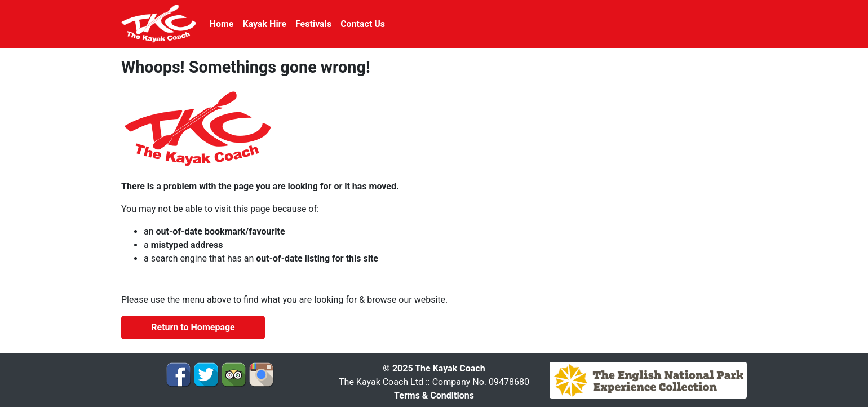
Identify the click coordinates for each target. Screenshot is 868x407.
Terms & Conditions (434, 395)
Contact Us (363, 24)
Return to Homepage (193, 327)
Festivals (313, 24)
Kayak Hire (264, 24)
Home (222, 24)
